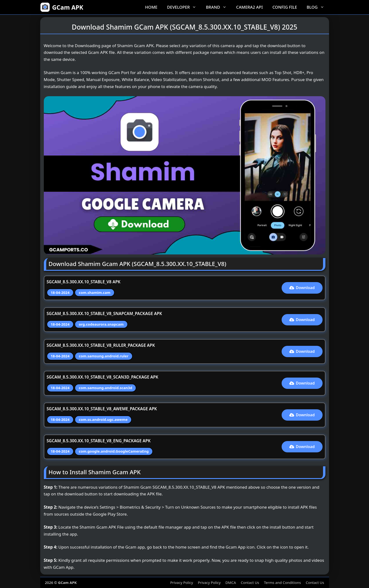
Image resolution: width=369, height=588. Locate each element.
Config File (285, 7)
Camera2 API (249, 7)
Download (302, 288)
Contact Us (250, 582)
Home (151, 7)
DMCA (231, 582)
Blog (318, 7)
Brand (219, 7)
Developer (184, 7)
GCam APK (68, 7)
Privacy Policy (182, 582)
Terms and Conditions (283, 582)
